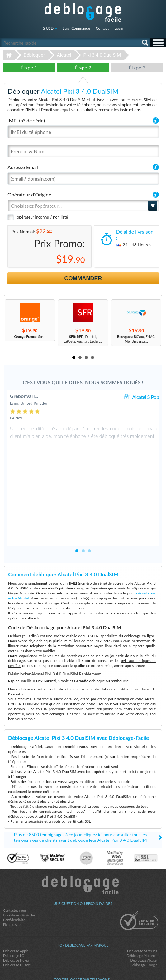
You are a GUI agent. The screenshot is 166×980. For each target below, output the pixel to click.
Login (119, 28)
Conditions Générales (19, 858)
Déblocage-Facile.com (83, 828)
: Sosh (30, 336)
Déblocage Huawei (17, 908)
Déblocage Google (144, 908)
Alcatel (64, 55)
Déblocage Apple (16, 894)
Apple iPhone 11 (141, 933)
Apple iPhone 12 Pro (138, 937)
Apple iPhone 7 (17, 942)
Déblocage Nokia (16, 903)
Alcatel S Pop (145, 397)
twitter (83, 965)
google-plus (96, 965)
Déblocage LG (14, 899)
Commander (83, 278)
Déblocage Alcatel (144, 903)
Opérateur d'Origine (29, 194)
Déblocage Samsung (142, 894)
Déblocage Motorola (142, 899)
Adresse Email (23, 167)
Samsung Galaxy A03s (22, 937)
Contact (102, 28)
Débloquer (34, 55)
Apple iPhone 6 (17, 933)
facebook (71, 965)
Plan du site (12, 867)
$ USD (48, 28)
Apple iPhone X (17, 928)
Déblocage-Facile (83, 12)
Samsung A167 (142, 942)
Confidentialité (14, 863)
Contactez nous (15, 853)
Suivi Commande (76, 28)
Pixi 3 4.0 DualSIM (102, 55)
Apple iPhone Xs (141, 928)
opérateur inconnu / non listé (42, 217)
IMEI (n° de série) (26, 120)
